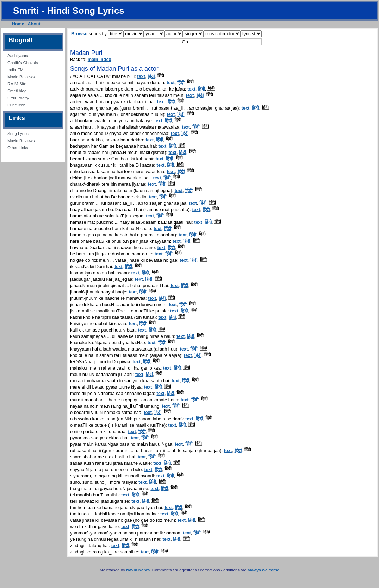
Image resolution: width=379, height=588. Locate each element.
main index (100, 59)
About (34, 24)
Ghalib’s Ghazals (23, 63)
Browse (79, 34)
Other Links (18, 148)
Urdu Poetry (18, 98)
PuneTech (16, 105)
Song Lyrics (18, 134)
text (141, 76)
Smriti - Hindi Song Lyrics (69, 11)
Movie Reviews (21, 77)
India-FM (15, 70)
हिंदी (151, 76)
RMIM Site (17, 84)
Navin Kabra (138, 570)
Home (18, 24)
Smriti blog (17, 91)
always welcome (263, 570)
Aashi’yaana (18, 56)
